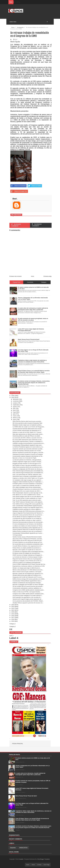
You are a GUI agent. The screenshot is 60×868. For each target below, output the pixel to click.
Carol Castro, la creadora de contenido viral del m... (27, 485)
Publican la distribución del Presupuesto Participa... (27, 583)
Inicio (33, 276)
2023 (13, 607)
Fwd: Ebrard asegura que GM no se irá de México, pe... (28, 496)
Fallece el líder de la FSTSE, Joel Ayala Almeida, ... (27, 592)
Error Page (47, 865)
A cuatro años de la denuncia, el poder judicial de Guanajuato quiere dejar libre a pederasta (30, 774)
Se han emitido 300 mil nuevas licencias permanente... (28, 586)
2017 (13, 618)
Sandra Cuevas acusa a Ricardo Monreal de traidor (27, 537)
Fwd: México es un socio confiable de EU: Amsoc (26, 495)
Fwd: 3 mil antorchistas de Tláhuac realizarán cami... (27, 474)
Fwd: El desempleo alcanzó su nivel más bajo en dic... (28, 493)
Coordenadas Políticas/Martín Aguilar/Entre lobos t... (27, 581)
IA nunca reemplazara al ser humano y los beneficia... (28, 524)
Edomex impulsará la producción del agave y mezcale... (28, 452)
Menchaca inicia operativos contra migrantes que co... (28, 528)
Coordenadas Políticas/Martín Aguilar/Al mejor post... (27, 445)
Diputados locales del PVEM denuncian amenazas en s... (29, 511)
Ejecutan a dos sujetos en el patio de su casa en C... (27, 550)
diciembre (16, 399)
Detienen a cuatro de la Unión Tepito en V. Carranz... (27, 432)
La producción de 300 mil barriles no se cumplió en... (27, 518)
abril (14, 414)
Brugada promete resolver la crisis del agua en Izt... (27, 463)
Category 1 (13, 624)
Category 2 (13, 626)
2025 (13, 398)
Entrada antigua (48, 276)
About (33, 865)
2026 (13, 396)
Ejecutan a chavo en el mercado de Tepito (24, 458)
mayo (15, 412)
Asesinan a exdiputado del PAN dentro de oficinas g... (28, 469)
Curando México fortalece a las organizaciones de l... (28, 546)
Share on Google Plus (19, 191)
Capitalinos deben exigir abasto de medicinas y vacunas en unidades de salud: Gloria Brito (33, 812)
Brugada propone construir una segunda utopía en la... (28, 507)
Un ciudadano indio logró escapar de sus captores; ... (28, 480)
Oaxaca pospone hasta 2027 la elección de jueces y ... (28, 529)
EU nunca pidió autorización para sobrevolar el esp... (27, 440)
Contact (39, 865)
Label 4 (14, 638)
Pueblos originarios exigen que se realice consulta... (27, 462)
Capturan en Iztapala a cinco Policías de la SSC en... (28, 561)
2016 (13, 619)
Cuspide (21, 859)
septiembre (16, 405)
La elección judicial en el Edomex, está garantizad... (27, 460)
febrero (15, 418)
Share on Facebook (18, 186)
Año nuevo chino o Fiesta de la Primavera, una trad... (28, 539)
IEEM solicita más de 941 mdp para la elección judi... (27, 540)
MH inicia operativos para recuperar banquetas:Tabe (27, 423)
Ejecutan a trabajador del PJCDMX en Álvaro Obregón (28, 585)
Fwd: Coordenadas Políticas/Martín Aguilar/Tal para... (28, 506)
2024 (13, 605)
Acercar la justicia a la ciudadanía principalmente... (27, 563)
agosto (15, 407)
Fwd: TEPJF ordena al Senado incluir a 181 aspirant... (28, 502)
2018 (13, 616)
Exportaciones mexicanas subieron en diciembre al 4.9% (29, 566)
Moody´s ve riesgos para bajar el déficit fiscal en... (27, 568)
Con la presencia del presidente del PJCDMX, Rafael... (28, 601)
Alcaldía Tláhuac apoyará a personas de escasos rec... (28, 603)
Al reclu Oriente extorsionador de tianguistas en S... (27, 430)
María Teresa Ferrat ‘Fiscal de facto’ (26, 796)
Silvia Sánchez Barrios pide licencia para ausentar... (27, 421)
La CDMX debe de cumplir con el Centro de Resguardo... (29, 427)
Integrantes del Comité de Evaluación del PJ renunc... (28, 577)
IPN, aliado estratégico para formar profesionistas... (27, 487)
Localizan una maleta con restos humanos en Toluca (27, 526)
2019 (13, 614)
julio (14, 409)
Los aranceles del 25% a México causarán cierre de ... (28, 438)
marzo (15, 416)
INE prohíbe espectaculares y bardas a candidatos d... (28, 441)
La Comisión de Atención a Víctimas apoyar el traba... (28, 557)
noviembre (16, 401)
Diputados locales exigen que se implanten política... (27, 425)
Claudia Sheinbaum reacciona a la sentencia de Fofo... (28, 489)
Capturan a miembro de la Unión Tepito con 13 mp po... (28, 478)
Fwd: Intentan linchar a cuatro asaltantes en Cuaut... (27, 498)
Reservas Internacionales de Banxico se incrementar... (28, 522)
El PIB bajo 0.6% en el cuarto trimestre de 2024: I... (27, 491)
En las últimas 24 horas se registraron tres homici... (27, 517)
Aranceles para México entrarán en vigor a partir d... (27, 520)
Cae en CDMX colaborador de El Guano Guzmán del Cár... (29, 564)
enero (15, 420)
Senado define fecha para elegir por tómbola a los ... (27, 575)
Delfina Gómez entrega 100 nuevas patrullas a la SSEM (28, 579)
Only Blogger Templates (43, 859)
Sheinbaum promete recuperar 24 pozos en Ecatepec (28, 454)
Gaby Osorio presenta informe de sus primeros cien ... (28, 467)
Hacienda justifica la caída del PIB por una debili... (27, 436)
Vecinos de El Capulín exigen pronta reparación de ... (28, 599)
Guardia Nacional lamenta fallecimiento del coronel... (27, 429)
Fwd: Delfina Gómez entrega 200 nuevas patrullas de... (28, 504)
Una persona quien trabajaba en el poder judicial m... (27, 596)
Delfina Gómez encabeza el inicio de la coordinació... (28, 531)
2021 (13, 610)
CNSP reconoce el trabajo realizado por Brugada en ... (28, 555)
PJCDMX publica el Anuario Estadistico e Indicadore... (28, 484)
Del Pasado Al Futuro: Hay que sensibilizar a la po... (27, 465)
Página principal (18, 744)
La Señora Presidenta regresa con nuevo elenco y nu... (28, 447)
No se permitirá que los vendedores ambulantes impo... (28, 544)
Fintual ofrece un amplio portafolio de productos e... (27, 548)
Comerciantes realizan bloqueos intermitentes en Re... (28, 456)
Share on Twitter (34, 186)
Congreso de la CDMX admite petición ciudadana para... (28, 590)
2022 (13, 608)
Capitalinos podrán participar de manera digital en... (27, 509)
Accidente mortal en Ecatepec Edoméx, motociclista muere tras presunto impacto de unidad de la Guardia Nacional (33, 827)
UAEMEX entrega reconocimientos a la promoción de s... (29, 443)
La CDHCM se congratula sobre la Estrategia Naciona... (28, 552)
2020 (13, 612)
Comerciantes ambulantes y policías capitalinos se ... (28, 588)
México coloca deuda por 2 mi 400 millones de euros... (28, 570)
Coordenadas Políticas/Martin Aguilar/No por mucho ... (28, 533)
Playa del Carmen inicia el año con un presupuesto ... (28, 559)
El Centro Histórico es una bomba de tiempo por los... (28, 542)
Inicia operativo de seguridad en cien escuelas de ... (27, 597)
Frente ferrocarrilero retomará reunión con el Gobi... (27, 451)
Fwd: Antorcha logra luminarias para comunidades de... (28, 471)
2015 (13, 621)
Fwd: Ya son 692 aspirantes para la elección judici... (27, 500)
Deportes (13, 848)
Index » (12, 636)
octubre (15, 403)
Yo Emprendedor (17, 535)
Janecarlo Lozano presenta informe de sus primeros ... (28, 515)
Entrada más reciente (15, 276)
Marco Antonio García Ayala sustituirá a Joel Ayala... (27, 572)
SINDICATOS (23, 848)
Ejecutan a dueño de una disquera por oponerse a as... (28, 574)
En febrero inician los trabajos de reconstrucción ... (27, 553)
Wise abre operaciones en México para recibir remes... (28, 434)
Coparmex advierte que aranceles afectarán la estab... (28, 449)
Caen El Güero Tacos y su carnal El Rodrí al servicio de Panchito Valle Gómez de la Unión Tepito (32, 819)
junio (14, 410)
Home (28, 865)
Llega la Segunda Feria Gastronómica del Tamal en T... (28, 513)
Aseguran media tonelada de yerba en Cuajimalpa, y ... (28, 482)
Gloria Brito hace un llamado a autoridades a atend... (27, 476)
